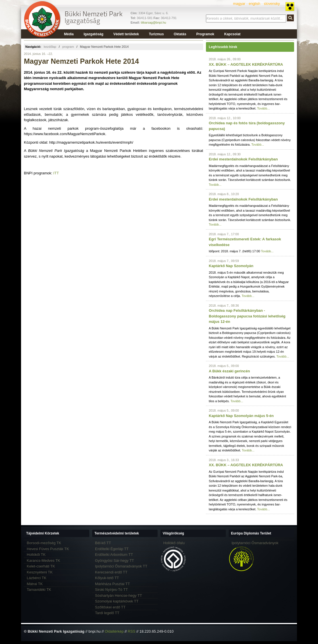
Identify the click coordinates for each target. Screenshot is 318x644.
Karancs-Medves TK (44, 561)
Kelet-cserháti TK (41, 566)
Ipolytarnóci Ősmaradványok (255, 543)
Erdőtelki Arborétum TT (114, 555)
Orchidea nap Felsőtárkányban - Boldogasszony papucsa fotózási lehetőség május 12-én (247, 316)
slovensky (272, 4)
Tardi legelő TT (107, 613)
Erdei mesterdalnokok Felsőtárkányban (243, 159)
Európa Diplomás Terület (251, 533)
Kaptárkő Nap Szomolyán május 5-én (241, 416)
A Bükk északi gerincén (229, 371)
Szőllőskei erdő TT (110, 607)
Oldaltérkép (114, 631)
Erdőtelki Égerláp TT (112, 549)
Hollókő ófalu (174, 543)
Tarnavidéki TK (39, 590)
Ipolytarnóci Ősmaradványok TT (121, 566)
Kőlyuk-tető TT (107, 578)
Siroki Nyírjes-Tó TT (111, 590)
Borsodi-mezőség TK (44, 543)
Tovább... (264, 108)
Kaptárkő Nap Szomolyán (231, 266)
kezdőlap (50, 47)
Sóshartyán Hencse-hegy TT (118, 596)
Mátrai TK (35, 584)
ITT (56, 173)
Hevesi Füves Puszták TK (48, 549)
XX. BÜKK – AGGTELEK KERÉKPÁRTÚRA (246, 64)
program (68, 47)
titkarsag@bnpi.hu (153, 22)
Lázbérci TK (37, 578)
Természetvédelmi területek (117, 533)
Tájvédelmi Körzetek (43, 533)
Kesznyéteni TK (40, 572)
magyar (239, 4)
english (254, 4)
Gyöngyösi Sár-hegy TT (114, 561)
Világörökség (173, 533)
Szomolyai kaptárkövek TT (117, 601)
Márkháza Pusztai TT (112, 584)
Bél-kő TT (103, 543)
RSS (132, 631)
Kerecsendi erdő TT (111, 572)
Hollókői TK (36, 555)
